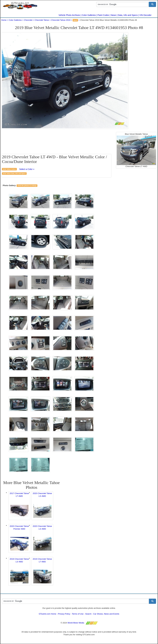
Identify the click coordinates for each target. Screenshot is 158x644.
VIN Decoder (145, 15)
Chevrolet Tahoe (42, 20)
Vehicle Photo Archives (69, 15)
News (113, 15)
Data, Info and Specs (128, 15)
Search (88, 614)
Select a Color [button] (27, 169)
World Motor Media (76, 623)
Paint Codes (103, 15)
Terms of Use (78, 614)
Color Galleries (89, 15)
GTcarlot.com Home (47, 614)
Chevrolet (28, 20)
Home (4, 20)
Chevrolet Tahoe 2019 (61, 20)
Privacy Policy (64, 614)
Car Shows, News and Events (106, 614)
